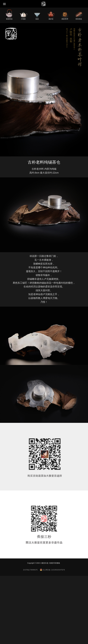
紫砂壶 (51, 19)
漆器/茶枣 (65, 19)
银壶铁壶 (9, 19)
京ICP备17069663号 (30, 570)
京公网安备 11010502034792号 (52, 570)
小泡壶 (23, 19)
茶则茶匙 (79, 19)
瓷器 (37, 19)
